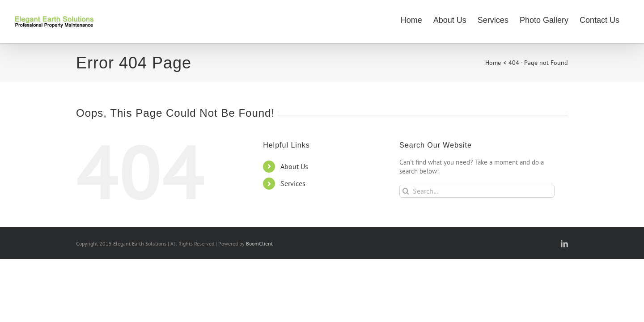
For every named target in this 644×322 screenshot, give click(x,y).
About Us (294, 166)
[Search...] (477, 191)
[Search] (406, 191)
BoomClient (259, 244)
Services (293, 183)
